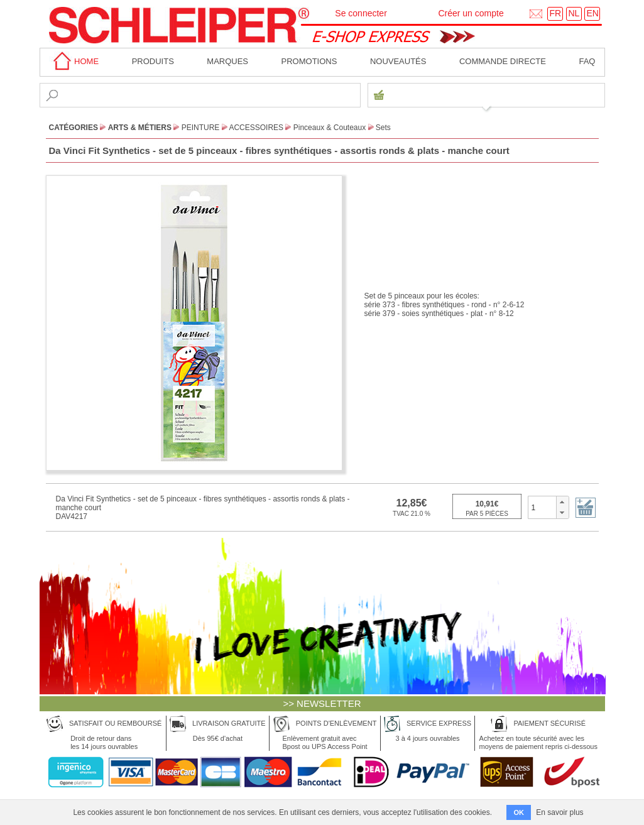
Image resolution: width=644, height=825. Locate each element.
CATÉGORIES (74, 128)
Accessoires (256, 128)
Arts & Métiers (140, 128)
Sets (383, 128)
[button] (562, 502)
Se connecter (361, 13)
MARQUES (227, 61)
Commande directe (503, 61)
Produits (153, 61)
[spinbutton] (543, 507)
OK (519, 812)
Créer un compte (471, 13)
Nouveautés (398, 61)
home (74, 61)
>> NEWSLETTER (322, 703)
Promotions (309, 61)
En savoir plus (559, 812)
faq (587, 61)
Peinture (201, 128)
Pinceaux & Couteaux (330, 128)
